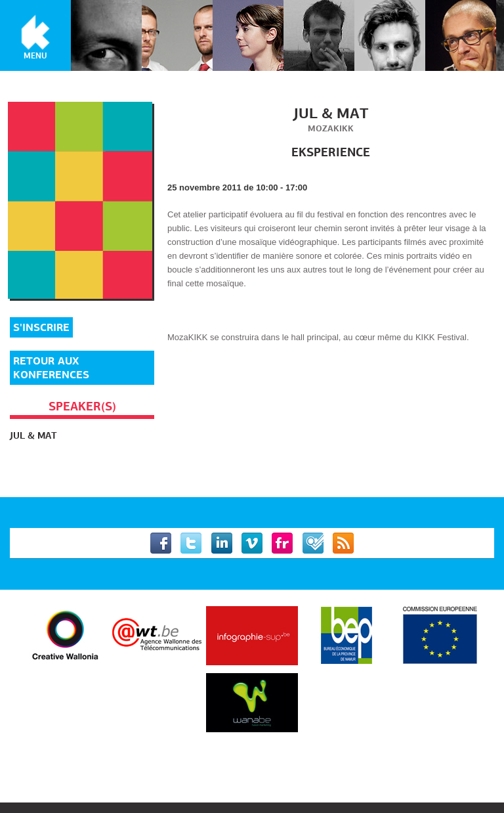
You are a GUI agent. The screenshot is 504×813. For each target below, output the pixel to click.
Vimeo (252, 543)
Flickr (282, 543)
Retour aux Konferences (51, 368)
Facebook (161, 543)
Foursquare (313, 543)
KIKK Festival (35, 33)
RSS (343, 543)
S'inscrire (41, 327)
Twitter (191, 543)
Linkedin (222, 543)
